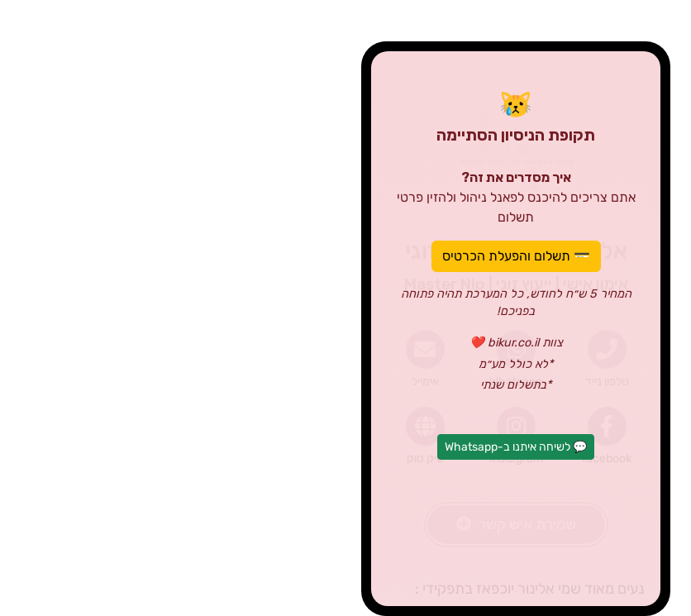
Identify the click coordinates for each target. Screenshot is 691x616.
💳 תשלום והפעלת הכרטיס (346, 256)
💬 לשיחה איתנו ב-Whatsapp (345, 447)
